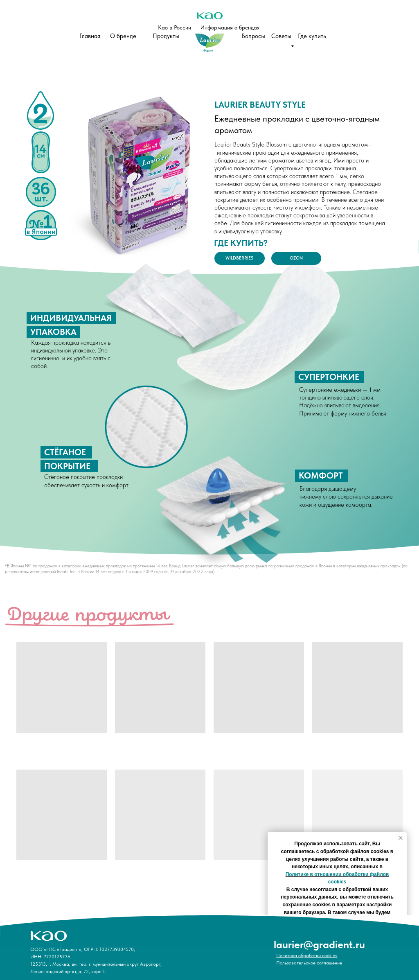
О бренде (123, 36)
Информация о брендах (230, 27)
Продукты (166, 36)
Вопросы (253, 36)
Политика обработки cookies (307, 955)
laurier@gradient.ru (319, 944)
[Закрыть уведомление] (401, 838)
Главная (90, 36)
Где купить (312, 36)
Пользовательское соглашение (309, 963)
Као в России (175, 27)
